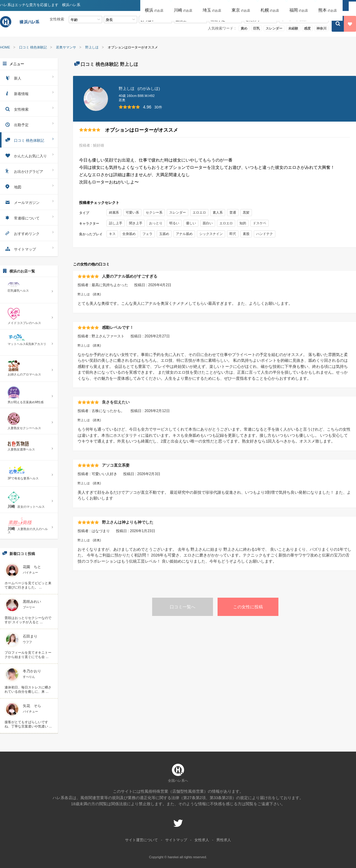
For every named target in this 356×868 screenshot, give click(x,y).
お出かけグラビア (29, 171)
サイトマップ (29, 249)
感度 (307, 28)
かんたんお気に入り (29, 155)
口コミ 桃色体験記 (33, 47)
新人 (29, 78)
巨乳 (257, 28)
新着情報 (29, 93)
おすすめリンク (29, 233)
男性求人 (224, 840)
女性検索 (29, 109)
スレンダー (274, 28)
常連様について (29, 217)
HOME (5, 47)
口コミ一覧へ (183, 607)
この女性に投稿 (248, 607)
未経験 (293, 28)
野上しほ (92, 47)
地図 (29, 186)
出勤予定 (29, 124)
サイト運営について (141, 840)
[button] (155, 6)
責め (244, 28)
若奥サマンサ (66, 47)
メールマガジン (29, 202)
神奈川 (321, 28)
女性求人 (202, 840)
